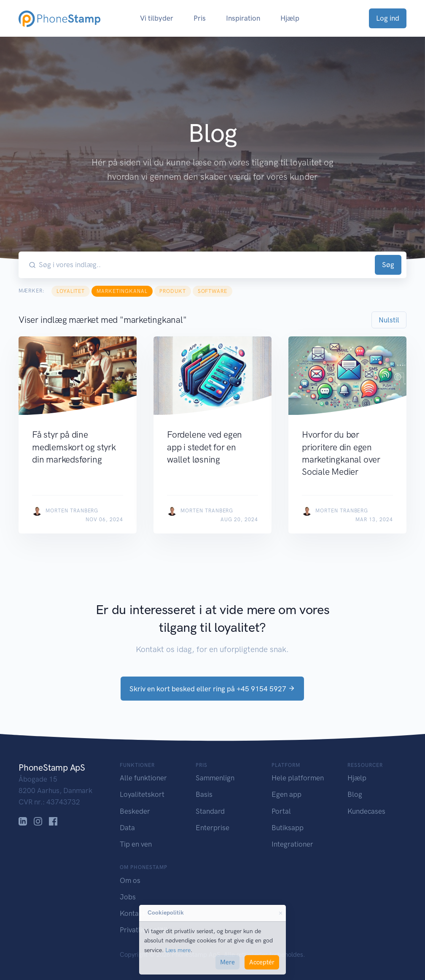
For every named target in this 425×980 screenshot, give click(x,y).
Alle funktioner (143, 778)
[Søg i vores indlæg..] (205, 265)
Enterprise (212, 828)
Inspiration (243, 18)
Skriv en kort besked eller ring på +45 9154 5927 (212, 689)
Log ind (388, 18)
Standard (210, 811)
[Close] (280, 913)
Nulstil (389, 320)
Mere (227, 962)
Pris (200, 18)
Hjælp (290, 18)
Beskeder (135, 811)
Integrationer (292, 844)
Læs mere (178, 950)
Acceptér (262, 962)
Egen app (286, 794)
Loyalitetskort (142, 794)
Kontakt (132, 913)
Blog (355, 794)
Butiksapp (288, 828)
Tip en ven (136, 844)
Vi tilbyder (157, 18)
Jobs (128, 897)
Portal (281, 811)
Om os (130, 880)
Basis (204, 794)
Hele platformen (298, 778)
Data (127, 828)
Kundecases (366, 811)
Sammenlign (215, 778)
